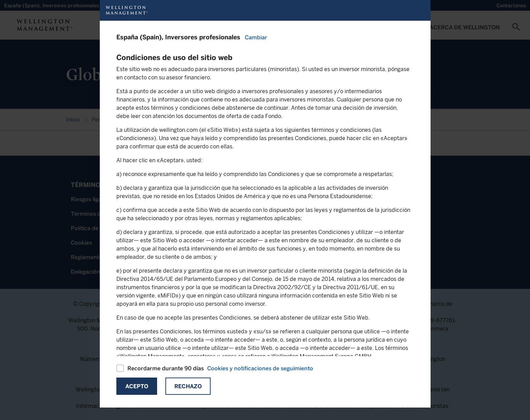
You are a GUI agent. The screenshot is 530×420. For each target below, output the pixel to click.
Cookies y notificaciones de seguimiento (260, 368)
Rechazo (188, 386)
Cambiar (256, 37)
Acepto (137, 386)
